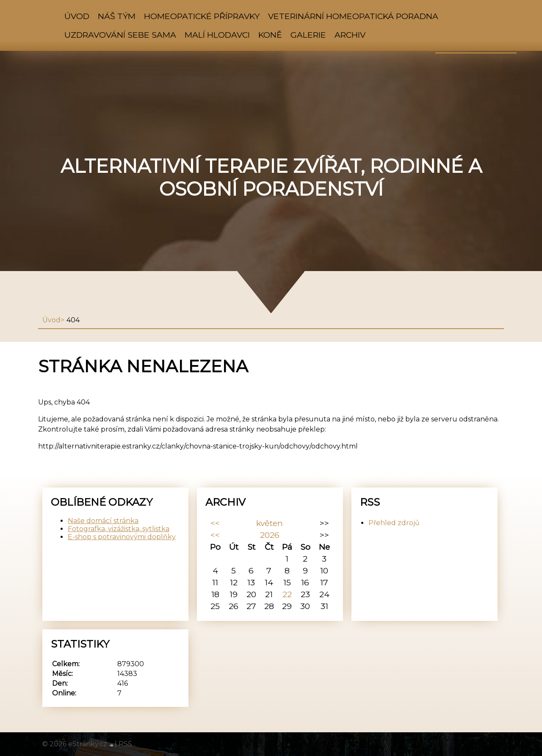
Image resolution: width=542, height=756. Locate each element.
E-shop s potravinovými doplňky (122, 537)
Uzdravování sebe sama (120, 35)
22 (287, 594)
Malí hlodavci (217, 35)
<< (215, 523)
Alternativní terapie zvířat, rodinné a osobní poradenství (271, 177)
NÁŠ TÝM (117, 16)
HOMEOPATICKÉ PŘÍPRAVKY (202, 16)
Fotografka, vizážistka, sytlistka (119, 529)
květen (270, 523)
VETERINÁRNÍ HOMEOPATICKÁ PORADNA (353, 16)
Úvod (77, 16)
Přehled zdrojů (394, 523)
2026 (270, 535)
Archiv (350, 35)
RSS (125, 744)
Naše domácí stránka (103, 521)
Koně (270, 35)
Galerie (308, 35)
